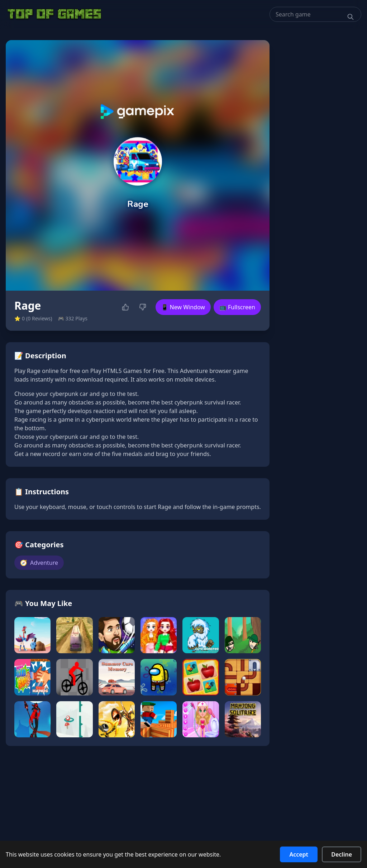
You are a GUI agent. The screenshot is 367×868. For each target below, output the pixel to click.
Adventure (39, 563)
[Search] (351, 17)
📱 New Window (183, 307)
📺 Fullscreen (237, 307)
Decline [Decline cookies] (342, 854)
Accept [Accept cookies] (299, 854)
